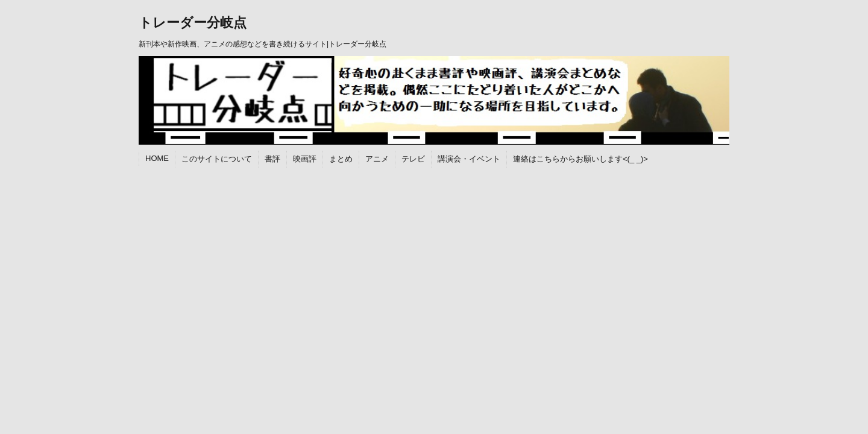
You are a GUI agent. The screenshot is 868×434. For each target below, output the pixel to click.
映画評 (305, 159)
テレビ (413, 159)
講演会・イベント (469, 159)
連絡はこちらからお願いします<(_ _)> (580, 159)
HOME (157, 158)
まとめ (341, 159)
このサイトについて (217, 159)
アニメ (377, 159)
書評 (272, 159)
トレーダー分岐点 (193, 23)
